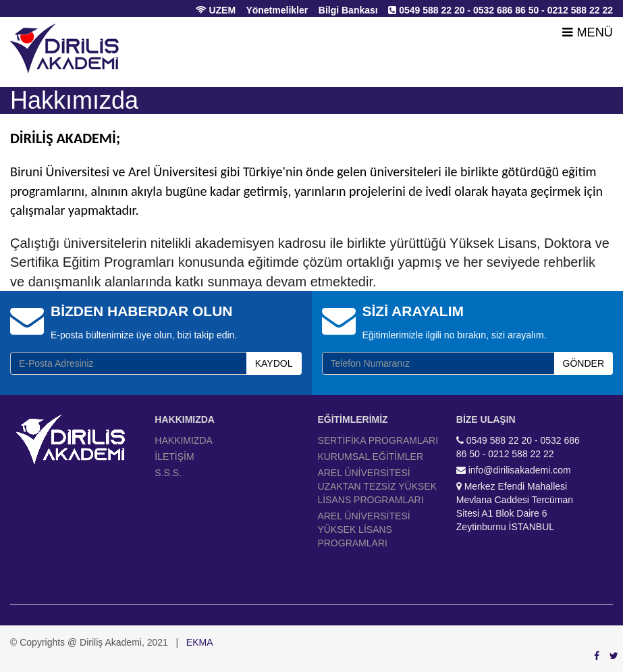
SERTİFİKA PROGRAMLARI (378, 440)
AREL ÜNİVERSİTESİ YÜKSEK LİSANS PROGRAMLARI (363, 529)
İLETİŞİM (174, 457)
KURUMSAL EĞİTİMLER (370, 457)
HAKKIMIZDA (184, 440)
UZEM (216, 10)
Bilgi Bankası (348, 10)
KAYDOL (274, 363)
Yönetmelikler (277, 10)
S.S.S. (168, 473)
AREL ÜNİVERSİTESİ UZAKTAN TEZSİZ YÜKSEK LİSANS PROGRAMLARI (377, 486)
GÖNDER (584, 363)
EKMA (200, 642)
